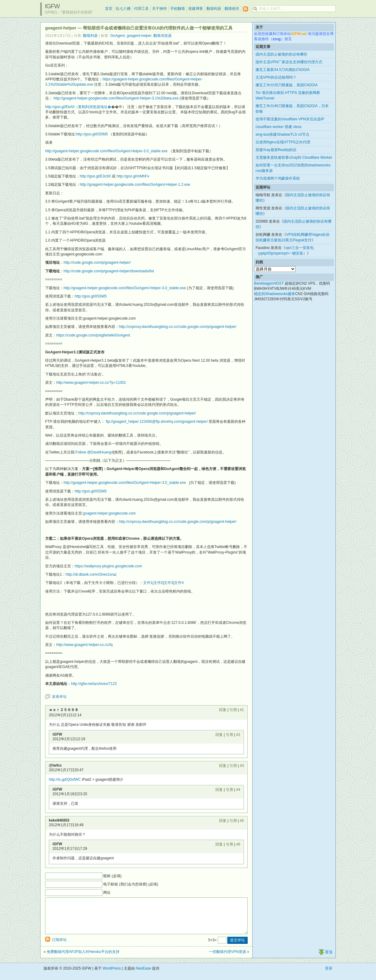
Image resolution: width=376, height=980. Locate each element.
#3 (242, 766)
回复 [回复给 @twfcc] (223, 766)
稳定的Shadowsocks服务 (275, 294)
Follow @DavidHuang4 (94, 452)
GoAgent (118, 36)
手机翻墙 (178, 9)
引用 (233, 710)
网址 (107, 892)
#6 (238, 844)
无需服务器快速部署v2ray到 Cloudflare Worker (294, 157)
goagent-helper (139, 36)
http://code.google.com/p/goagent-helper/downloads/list (109, 271)
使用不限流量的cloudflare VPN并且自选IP (290, 119)
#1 (242, 710)
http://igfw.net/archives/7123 (94, 684)
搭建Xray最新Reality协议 (276, 150)
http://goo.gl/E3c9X (95, 176)
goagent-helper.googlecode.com (109, 513)
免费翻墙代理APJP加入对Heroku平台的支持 (83, 959)
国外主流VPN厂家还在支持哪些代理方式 (289, 62)
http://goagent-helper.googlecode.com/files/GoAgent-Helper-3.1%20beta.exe (116, 98)
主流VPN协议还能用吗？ (276, 77)
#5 (242, 821)
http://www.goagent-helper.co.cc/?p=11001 (91, 383)
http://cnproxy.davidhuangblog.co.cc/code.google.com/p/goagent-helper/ (178, 327)
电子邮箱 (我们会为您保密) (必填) (131, 884)
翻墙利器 (214, 9)
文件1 (148, 583)
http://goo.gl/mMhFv (133, 176)
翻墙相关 (232, 9)
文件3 (168, 583)
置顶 (329, 959)
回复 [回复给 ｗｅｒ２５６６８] (223, 710)
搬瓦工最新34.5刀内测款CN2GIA (283, 70)
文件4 (179, 583)
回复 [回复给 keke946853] (223, 821)
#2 (238, 735)
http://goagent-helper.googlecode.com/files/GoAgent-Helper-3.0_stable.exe (106, 151)
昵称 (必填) (112, 876)
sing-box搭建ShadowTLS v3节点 (282, 134)
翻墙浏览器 (163, 36)
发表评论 (59, 697)
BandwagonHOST (269, 283)
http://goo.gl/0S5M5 (92, 134)
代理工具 (141, 9)
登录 (329, 976)
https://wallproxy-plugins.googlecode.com (108, 566)
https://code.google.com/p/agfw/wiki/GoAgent (93, 335)
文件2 (158, 583)
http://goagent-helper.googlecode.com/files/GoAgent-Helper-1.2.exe (135, 185)
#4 (238, 790)
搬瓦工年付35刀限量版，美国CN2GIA (287, 85)
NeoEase (143, 976)
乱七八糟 (123, 9)
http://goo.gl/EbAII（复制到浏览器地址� (78, 107)
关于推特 (159, 9)
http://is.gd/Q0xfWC (65, 780)
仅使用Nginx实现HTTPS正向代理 (283, 142)
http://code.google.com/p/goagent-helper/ (97, 262)
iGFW (52, 6)
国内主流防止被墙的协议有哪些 (281, 54)
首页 (109, 9)
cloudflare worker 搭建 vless (278, 127)
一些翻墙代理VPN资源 (227, 959)
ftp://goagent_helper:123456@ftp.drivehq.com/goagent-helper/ (157, 422)
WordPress (112, 976)
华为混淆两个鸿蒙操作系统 (278, 178)
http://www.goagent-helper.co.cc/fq (84, 645)
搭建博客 (196, 9)
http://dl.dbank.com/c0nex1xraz (91, 574)
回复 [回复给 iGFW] (219, 735)
